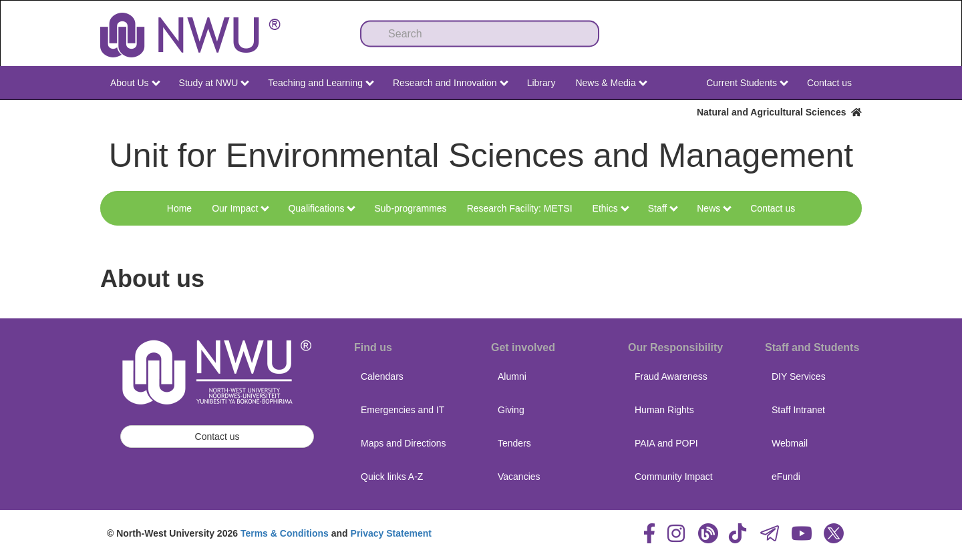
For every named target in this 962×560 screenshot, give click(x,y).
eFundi (786, 477)
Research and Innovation (451, 83)
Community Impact (674, 477)
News (714, 208)
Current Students (747, 83)
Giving (511, 410)
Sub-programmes (410, 208)
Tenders (514, 443)
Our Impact (240, 208)
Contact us (829, 83)
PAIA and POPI (666, 443)
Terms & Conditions (285, 533)
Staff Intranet (798, 410)
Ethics (611, 208)
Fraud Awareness (671, 376)
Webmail (790, 443)
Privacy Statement (391, 533)
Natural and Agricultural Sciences (779, 112)
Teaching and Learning (321, 83)
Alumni (512, 376)
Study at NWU (214, 83)
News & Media (611, 83)
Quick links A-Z (392, 477)
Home (179, 208)
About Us (135, 83)
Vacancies (519, 477)
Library (541, 83)
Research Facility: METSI (520, 208)
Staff (663, 208)
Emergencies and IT (403, 410)
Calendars (382, 376)
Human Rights (664, 410)
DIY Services (799, 376)
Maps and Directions (404, 443)
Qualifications (322, 208)
